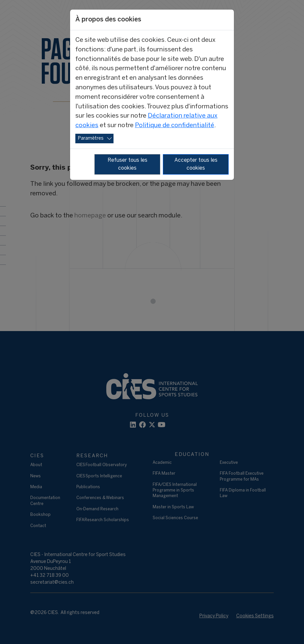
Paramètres (91, 139)
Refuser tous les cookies (127, 164)
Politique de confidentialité (175, 126)
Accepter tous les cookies (196, 164)
